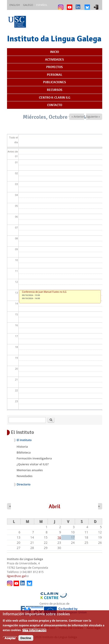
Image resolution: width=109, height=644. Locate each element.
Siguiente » (93, 117)
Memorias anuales (30, 470)
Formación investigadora (34, 458)
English (15, 5)
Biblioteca (24, 452)
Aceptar (10, 640)
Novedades (24, 476)
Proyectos (54, 67)
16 (59, 537)
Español (42, 5)
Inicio (54, 52)
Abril (54, 506)
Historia (22, 447)
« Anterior (78, 117)
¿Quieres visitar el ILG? (33, 464)
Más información (34, 632)
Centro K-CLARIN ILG (55, 97)
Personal (55, 75)
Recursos (55, 90)
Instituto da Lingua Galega (54, 39)
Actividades (54, 59)
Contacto (55, 105)
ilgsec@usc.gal (18, 576)
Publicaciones (54, 82)
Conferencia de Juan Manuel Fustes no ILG (44, 292)
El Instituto (24, 440)
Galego (28, 5)
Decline (26, 640)
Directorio (24, 484)
